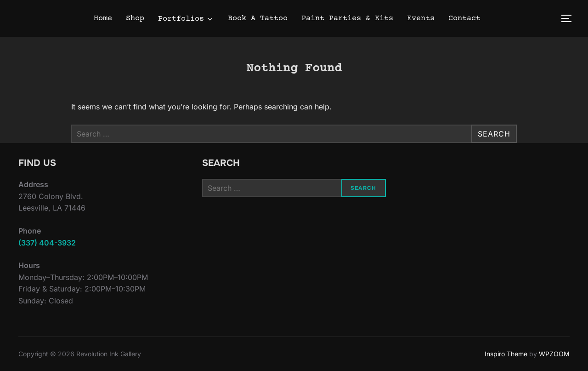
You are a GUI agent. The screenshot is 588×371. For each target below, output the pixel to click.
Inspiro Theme (506, 354)
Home (103, 19)
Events (421, 19)
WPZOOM (554, 354)
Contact (464, 19)
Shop (135, 19)
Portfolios (186, 19)
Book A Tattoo (258, 19)
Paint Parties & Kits (347, 19)
